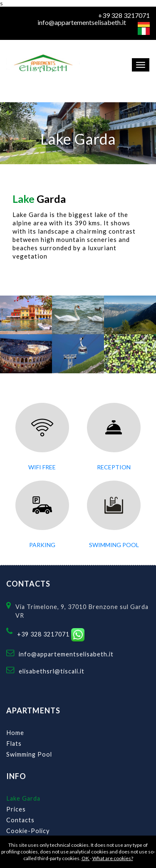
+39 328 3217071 (124, 15)
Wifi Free (42, 467)
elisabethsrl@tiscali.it (52, 671)
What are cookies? (113, 858)
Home (15, 733)
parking (42, 545)
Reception (114, 467)
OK (86, 858)
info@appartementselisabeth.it (82, 22)
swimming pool (114, 545)
